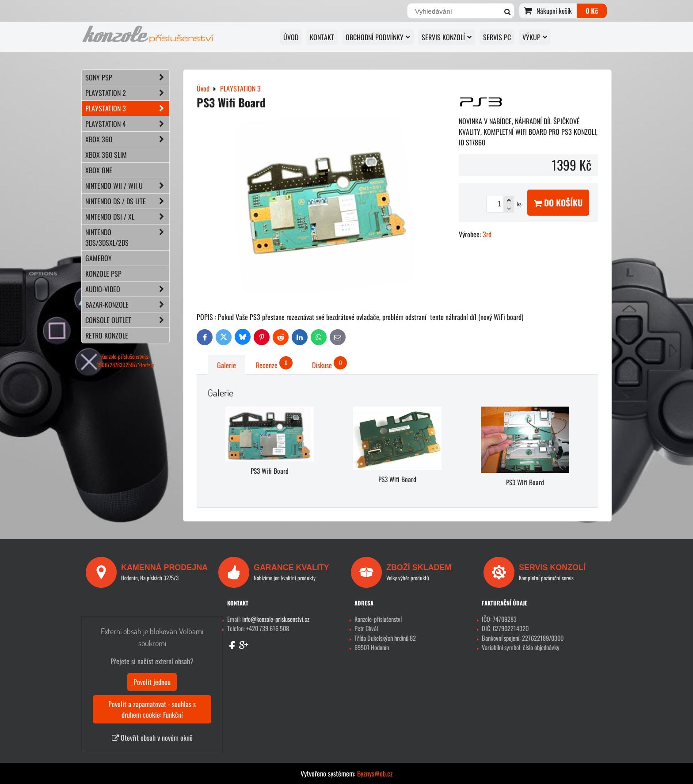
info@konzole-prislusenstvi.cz (276, 619)
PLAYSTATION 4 (127, 124)
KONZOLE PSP (103, 274)
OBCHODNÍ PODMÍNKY (378, 37)
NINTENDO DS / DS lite (127, 201)
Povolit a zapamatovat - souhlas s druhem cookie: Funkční (152, 709)
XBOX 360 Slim (106, 155)
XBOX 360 (127, 139)
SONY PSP (127, 77)
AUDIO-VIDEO (127, 289)
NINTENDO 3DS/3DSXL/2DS (127, 237)
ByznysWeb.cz (375, 773)
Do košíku (558, 203)
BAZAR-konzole (127, 304)
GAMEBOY (99, 258)
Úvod (291, 37)
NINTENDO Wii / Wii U (127, 186)
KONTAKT (322, 37)
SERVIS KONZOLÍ (447, 37)
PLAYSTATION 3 (127, 108)
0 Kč (592, 11)
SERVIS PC (497, 37)
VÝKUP (535, 37)
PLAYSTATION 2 (127, 93)
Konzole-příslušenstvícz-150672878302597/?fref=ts (126, 361)
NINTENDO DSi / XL (127, 217)
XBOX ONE (99, 170)
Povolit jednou (152, 682)
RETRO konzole (107, 335)
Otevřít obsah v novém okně (152, 738)
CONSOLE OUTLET (127, 320)
